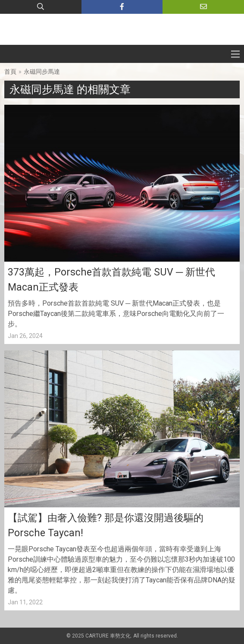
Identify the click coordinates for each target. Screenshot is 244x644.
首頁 (10, 72)
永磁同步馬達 (42, 72)
